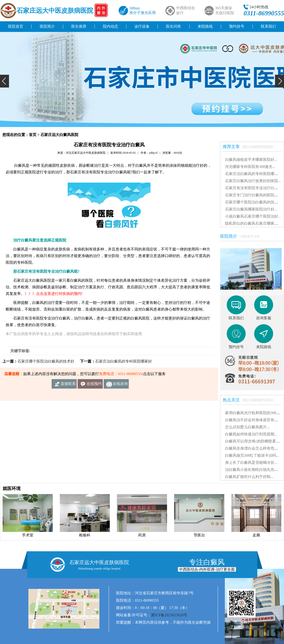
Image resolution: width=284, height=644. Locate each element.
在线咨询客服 (120, 385)
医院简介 (47, 26)
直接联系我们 (68, 385)
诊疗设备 (142, 26)
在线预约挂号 (94, 385)
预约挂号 (237, 26)
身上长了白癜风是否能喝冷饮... (251, 462)
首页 (33, 135)
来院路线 (205, 26)
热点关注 (250, 400)
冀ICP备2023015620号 (169, 615)
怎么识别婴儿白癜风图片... (247, 427)
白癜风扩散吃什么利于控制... (249, 477)
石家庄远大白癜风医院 (59, 135)
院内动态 (111, 26)
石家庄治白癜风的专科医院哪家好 (124, 361)
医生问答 (173, 26)
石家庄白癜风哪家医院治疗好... (251, 209)
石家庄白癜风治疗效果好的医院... (253, 181)
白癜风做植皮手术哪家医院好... (251, 160)
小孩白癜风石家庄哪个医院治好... (253, 216)
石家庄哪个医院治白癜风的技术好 (46, 361)
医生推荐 (79, 26)
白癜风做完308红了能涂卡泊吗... (252, 455)
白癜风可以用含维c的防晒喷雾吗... (254, 441)
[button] (4, 81)
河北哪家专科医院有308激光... (250, 167)
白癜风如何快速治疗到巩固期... (251, 434)
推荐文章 (250, 147)
